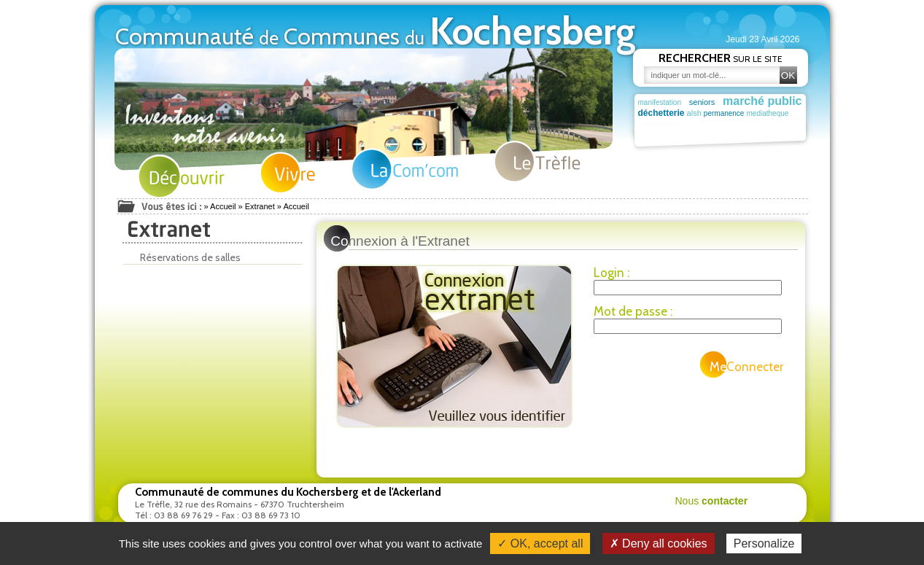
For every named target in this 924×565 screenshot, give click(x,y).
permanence (733, 113)
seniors (702, 102)
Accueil (223, 206)
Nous (712, 501)
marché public (762, 101)
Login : (612, 273)
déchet (760, 125)
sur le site (721, 58)
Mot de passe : (633, 311)
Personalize (764, 543)
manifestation (660, 102)
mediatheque (781, 113)
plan (720, 125)
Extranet (260, 206)
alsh (699, 113)
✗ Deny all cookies (659, 543)
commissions (661, 125)
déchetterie (661, 113)
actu (697, 125)
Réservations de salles (186, 257)
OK (788, 75)
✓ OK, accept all (540, 543)
